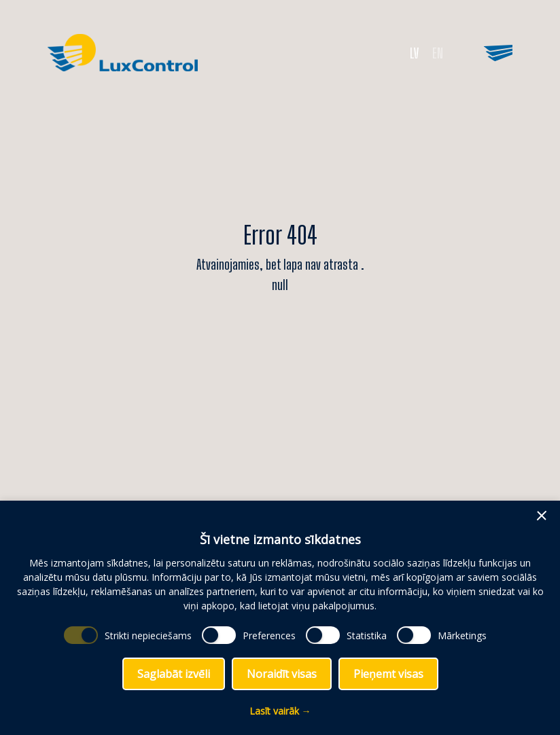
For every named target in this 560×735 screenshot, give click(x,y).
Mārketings (462, 635)
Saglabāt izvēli (174, 674)
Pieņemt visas (388, 674)
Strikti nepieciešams (148, 635)
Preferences (269, 635)
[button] (542, 516)
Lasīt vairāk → (280, 711)
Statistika (367, 635)
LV (414, 53)
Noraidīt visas (282, 674)
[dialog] (280, 618)
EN (438, 53)
